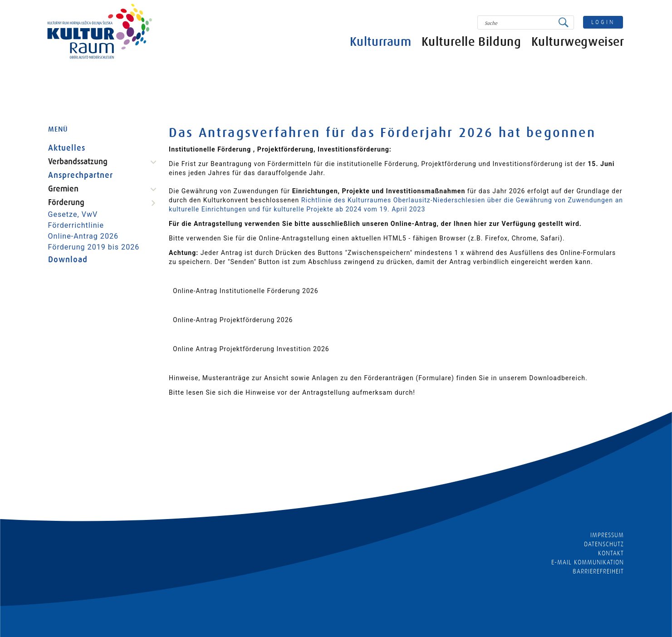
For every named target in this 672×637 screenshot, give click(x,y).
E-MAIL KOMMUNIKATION (588, 562)
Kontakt (611, 553)
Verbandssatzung (78, 162)
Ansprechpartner (81, 175)
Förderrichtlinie (76, 225)
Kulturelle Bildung (471, 42)
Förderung (66, 202)
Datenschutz (604, 544)
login (603, 22)
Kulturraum (381, 42)
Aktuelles (67, 148)
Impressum (607, 535)
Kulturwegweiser (578, 42)
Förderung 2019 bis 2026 (94, 247)
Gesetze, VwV (73, 214)
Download (68, 260)
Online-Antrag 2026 (83, 236)
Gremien (63, 189)
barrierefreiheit (598, 571)
